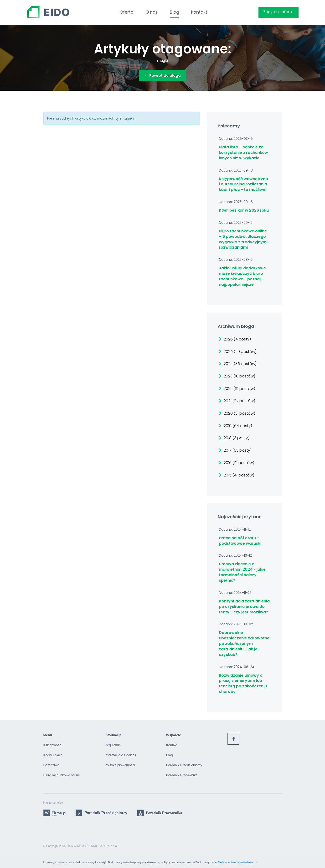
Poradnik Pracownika (182, 775)
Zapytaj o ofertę (278, 12)
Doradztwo (51, 765)
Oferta (127, 12)
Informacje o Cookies (120, 755)
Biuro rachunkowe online (62, 775)
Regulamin (113, 745)
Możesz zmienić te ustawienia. (236, 862)
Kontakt (199, 12)
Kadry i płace (53, 755)
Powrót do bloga (162, 76)
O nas (152, 12)
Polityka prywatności (120, 765)
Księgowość (52, 745)
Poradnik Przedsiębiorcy (184, 765)
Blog (174, 12)
